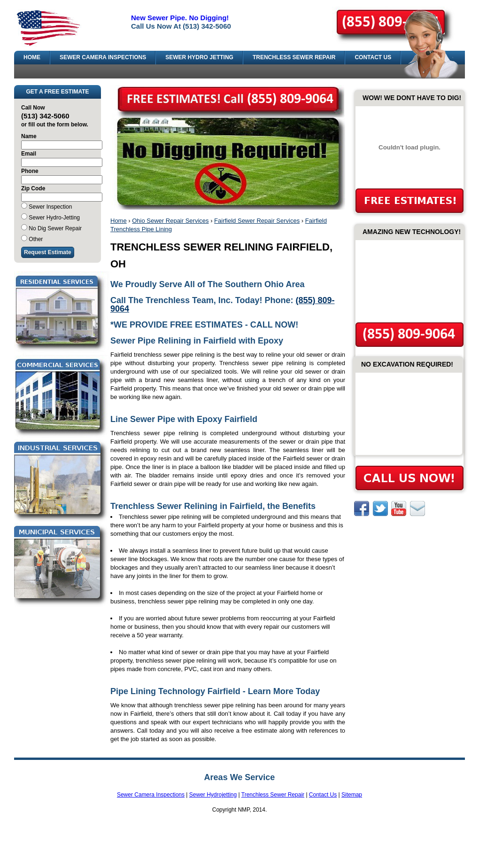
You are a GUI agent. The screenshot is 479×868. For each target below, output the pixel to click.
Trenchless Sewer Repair (273, 795)
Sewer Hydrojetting (213, 795)
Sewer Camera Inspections (151, 795)
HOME (32, 57)
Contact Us (323, 795)
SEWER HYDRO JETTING (199, 57)
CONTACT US (373, 57)
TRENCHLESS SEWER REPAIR (294, 57)
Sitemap (352, 795)
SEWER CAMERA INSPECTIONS (103, 57)
